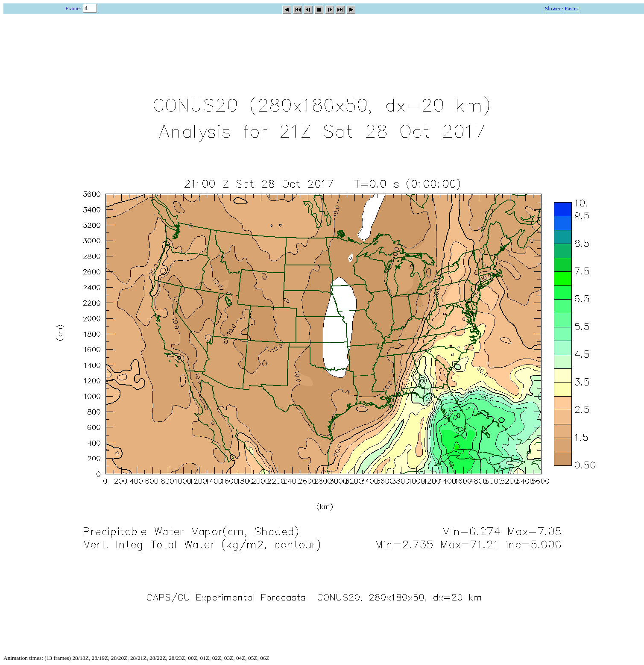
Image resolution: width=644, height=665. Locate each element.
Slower (553, 8)
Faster (571, 8)
